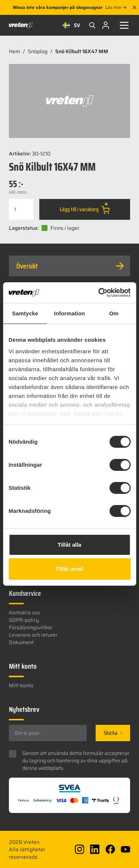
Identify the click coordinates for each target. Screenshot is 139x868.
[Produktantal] (21, 209)
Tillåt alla (70, 545)
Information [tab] (70, 313)
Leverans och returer (33, 635)
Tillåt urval (69, 569)
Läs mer (116, 7)
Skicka (113, 733)
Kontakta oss (24, 613)
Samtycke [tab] (25, 313)
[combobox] (71, 25)
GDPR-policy (24, 620)
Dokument (21, 642)
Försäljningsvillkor (31, 627)
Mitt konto (21, 685)
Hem (14, 51)
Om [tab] (114, 313)
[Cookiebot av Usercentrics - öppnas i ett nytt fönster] (99, 293)
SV (71, 25)
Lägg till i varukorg (85, 208)
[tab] (69, 266)
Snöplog (38, 51)
